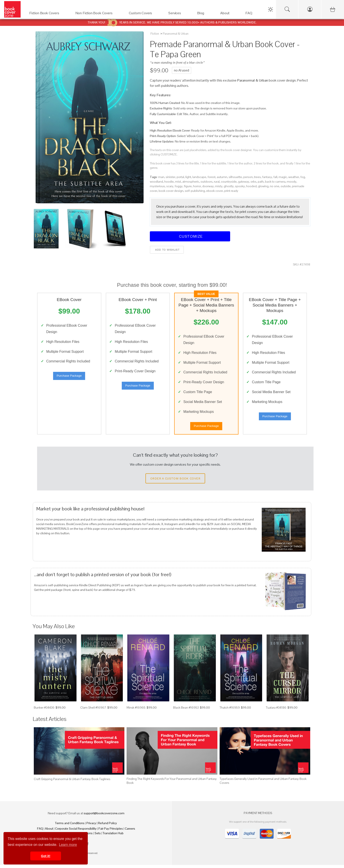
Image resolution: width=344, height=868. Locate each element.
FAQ (40, 832)
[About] (228, 14)
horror (197, 186)
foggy (179, 186)
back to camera (275, 182)
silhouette (235, 177)
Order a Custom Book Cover (175, 481)
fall (275, 177)
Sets (98, 836)
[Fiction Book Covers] (48, 14)
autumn (222, 177)
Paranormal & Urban (176, 34)
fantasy (267, 177)
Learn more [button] (68, 845)
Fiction (155, 34)
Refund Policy (107, 826)
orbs (254, 182)
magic (283, 177)
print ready (231, 191)
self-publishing (195, 191)
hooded (251, 186)
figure (188, 186)
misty (219, 186)
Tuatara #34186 (276, 710)
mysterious (157, 186)
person (248, 177)
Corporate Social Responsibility (76, 832)
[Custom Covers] (144, 14)
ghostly (229, 186)
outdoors (207, 182)
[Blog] (204, 14)
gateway (244, 182)
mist (178, 182)
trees (257, 177)
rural (217, 182)
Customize (190, 236)
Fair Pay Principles (111, 832)
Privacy (91, 826)
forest (211, 177)
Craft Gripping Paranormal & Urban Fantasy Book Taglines (72, 782)
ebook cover (215, 191)
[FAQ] (253, 14)
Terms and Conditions (70, 826)
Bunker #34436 (44, 710)
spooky (240, 186)
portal (180, 177)
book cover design (171, 191)
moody (292, 182)
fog (303, 177)
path (261, 182)
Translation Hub (113, 836)
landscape (199, 177)
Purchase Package (69, 377)
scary (170, 186)
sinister (170, 177)
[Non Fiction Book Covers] (98, 14)
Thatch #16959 (230, 710)
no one (275, 186)
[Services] (178, 14)
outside (286, 186)
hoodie (169, 182)
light (188, 177)
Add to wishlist (167, 250)
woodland (156, 182)
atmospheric (191, 182)
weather (294, 177)
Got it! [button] (46, 856)
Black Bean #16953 (186, 710)
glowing (263, 186)
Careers (130, 832)
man (161, 177)
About (49, 832)
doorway (208, 186)
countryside (229, 182)
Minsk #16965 (136, 710)
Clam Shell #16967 (93, 710)
